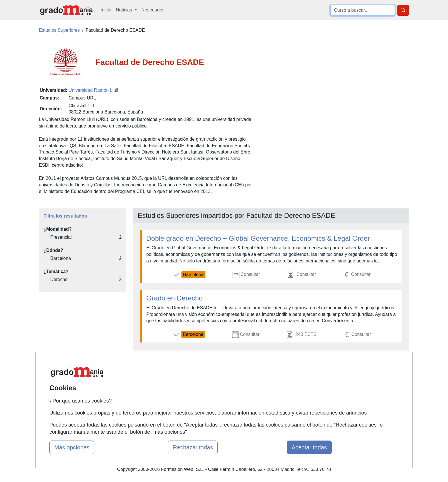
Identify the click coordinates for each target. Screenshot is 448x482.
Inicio (106, 10)
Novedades (153, 10)
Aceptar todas (309, 447)
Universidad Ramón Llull (93, 90)
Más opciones (72, 447)
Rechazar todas (193, 447)
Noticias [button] (124, 10)
